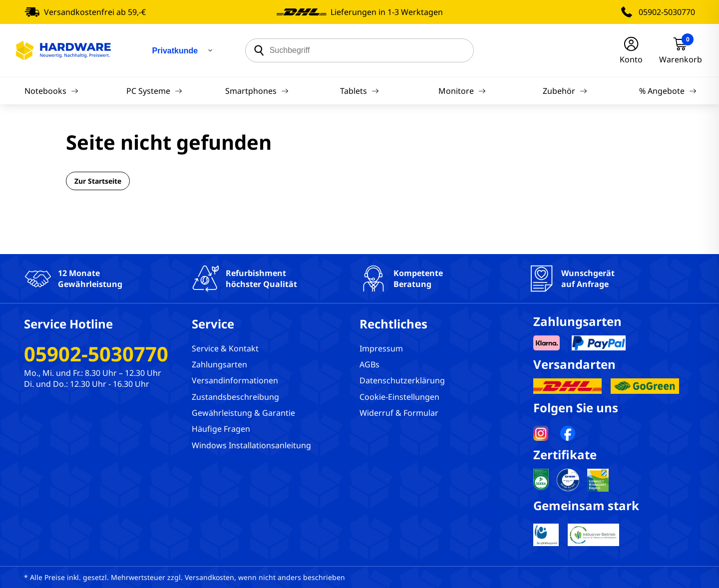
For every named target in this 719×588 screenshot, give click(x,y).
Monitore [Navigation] (462, 91)
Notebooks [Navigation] (51, 91)
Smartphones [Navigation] (257, 91)
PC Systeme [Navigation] (154, 91)
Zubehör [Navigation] (565, 91)
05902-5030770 (667, 12)
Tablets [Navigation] (359, 91)
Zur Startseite (98, 181)
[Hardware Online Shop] (63, 50)
